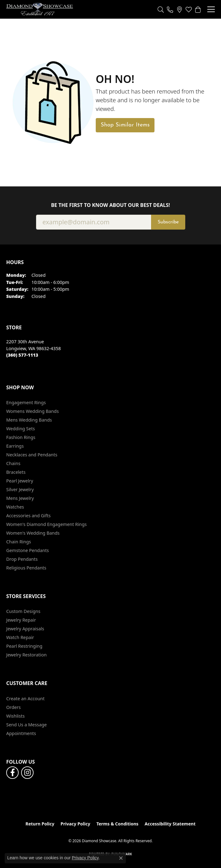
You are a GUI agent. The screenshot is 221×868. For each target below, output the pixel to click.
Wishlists (15, 716)
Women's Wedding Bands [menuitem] (33, 533)
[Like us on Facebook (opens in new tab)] (12, 773)
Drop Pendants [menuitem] (22, 559)
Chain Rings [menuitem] (19, 542)
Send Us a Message (26, 725)
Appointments (21, 733)
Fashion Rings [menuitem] (21, 437)
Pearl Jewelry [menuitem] (20, 481)
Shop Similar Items (125, 125)
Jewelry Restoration (26, 655)
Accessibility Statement (170, 824)
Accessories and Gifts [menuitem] (28, 516)
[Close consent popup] (121, 858)
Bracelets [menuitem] (16, 472)
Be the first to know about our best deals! (110, 205)
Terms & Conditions (117, 824)
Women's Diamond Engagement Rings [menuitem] (46, 524)
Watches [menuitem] (15, 507)
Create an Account (25, 699)
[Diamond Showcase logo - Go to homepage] (40, 9)
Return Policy (40, 824)
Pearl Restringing (24, 646)
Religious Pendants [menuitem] (26, 568)
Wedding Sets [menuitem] (21, 429)
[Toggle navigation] (211, 9)
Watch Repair (20, 637)
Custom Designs (23, 611)
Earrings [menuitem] (15, 446)
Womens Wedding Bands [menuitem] (32, 411)
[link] (170, 9)
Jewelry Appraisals (25, 629)
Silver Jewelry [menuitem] (20, 489)
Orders (14, 707)
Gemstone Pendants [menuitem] (28, 550)
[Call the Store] (22, 355)
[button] (161, 9)
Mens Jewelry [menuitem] (20, 498)
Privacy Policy (75, 824)
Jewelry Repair (21, 620)
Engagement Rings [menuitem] (26, 402)
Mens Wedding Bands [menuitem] (29, 420)
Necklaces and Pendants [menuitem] (32, 455)
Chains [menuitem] (13, 463)
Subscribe (168, 222)
